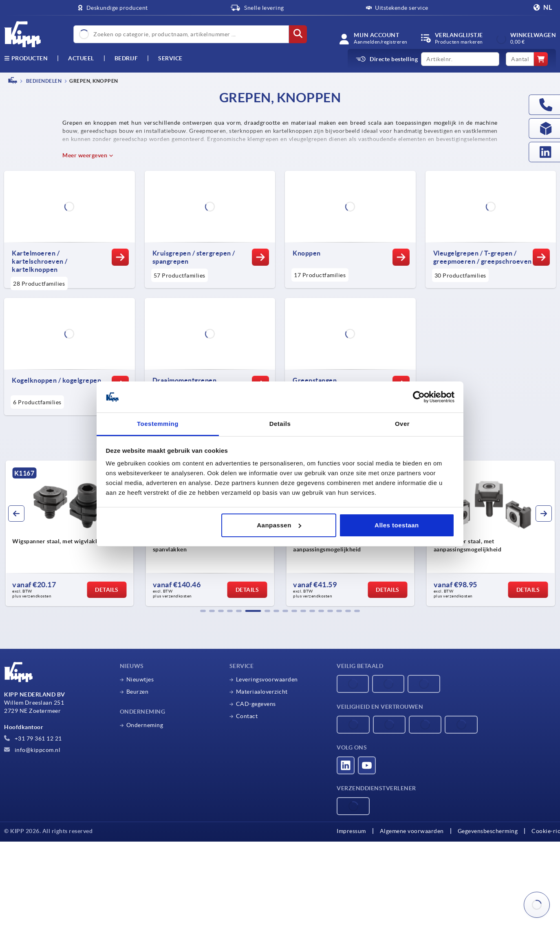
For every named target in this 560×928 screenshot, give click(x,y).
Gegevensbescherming (488, 831)
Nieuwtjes (140, 679)
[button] (203, 611)
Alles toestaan (397, 525)
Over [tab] (402, 424)
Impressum (351, 831)
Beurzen (138, 692)
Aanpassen (279, 525)
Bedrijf (126, 58)
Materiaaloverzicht (262, 692)
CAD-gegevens (256, 704)
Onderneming (145, 725)
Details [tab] (280, 424)
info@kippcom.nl (32, 750)
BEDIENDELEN (43, 81)
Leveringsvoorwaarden (267, 679)
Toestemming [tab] (158, 424)
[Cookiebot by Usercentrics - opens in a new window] (419, 397)
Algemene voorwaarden (412, 831)
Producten (26, 58)
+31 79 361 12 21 (33, 738)
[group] (69, 533)
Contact (247, 716)
